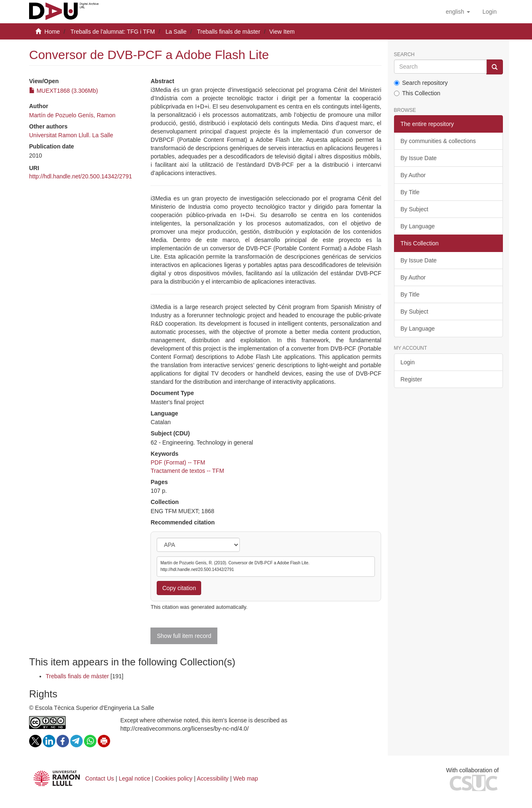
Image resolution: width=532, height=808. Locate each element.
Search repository (421, 83)
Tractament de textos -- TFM (187, 471)
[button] (458, 12)
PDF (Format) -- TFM (178, 462)
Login (408, 362)
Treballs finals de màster (229, 32)
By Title (410, 192)
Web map (246, 778)
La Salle (176, 32)
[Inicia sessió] (490, 12)
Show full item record (184, 636)
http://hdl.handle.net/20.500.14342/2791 (81, 176)
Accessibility (213, 778)
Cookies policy (174, 778)
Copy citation (179, 588)
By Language (418, 226)
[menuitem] (490, 12)
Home (52, 32)
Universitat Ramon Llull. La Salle (71, 135)
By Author (413, 175)
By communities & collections (438, 141)
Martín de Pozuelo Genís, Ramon (72, 115)
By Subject (415, 209)
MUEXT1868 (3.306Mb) (64, 91)
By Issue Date (419, 158)
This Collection (417, 93)
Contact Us (100, 778)
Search (404, 55)
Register (411, 379)
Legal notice (135, 778)
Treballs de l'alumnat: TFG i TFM (112, 32)
